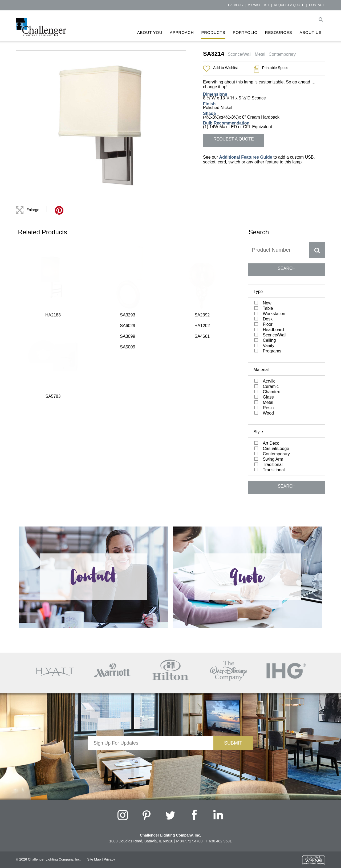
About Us (311, 32)
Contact (317, 5)
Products (213, 32)
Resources (279, 32)
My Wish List (258, 5)
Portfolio (245, 32)
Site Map (94, 859)
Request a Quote (289, 5)
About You (150, 32)
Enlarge (33, 210)
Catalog (236, 5)
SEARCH (287, 268)
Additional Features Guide (246, 157)
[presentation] (151, 761)
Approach (182, 32)
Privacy (109, 859)
